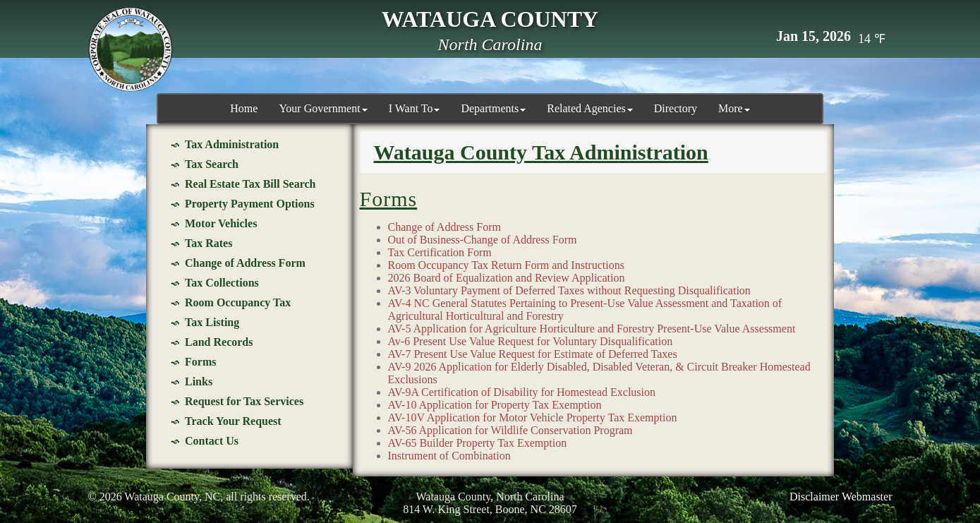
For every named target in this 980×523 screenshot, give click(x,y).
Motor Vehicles (221, 223)
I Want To (415, 108)
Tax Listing (212, 322)
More (734, 108)
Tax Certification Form (440, 252)
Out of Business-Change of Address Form (483, 240)
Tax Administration (232, 144)
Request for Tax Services (244, 401)
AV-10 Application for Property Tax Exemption (495, 405)
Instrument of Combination (449, 456)
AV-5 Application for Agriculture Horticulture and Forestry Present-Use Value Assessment (592, 329)
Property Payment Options (250, 204)
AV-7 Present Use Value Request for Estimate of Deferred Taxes (533, 354)
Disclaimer (814, 497)
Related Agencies (590, 108)
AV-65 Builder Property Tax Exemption (478, 443)
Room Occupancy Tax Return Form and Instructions (506, 265)
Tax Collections (222, 283)
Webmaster (867, 497)
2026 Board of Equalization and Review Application (507, 278)
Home (244, 108)
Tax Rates (208, 243)
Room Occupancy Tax (238, 302)
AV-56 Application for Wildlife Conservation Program (510, 430)
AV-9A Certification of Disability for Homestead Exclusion (522, 392)
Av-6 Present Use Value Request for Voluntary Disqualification (531, 341)
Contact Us (212, 441)
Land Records (219, 342)
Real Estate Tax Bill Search (250, 184)
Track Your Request (233, 421)
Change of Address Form (245, 263)
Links (199, 381)
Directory (676, 108)
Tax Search (212, 164)
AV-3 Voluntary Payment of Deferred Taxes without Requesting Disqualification (569, 290)
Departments (493, 108)
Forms (200, 362)
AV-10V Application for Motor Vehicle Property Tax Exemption (533, 417)
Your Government (323, 108)
